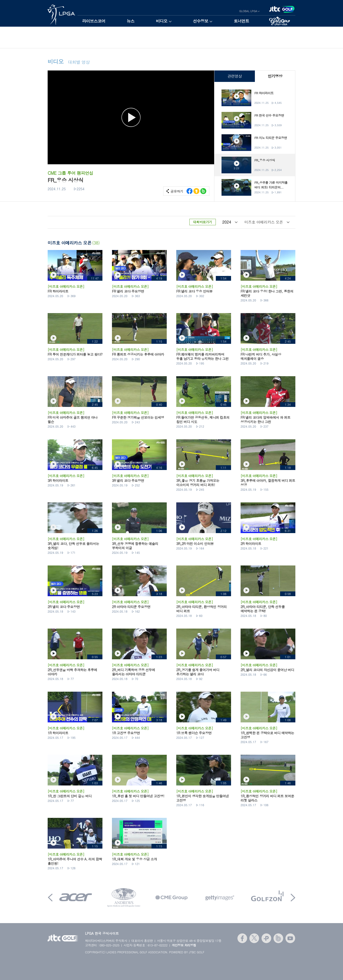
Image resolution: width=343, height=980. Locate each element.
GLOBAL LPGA (248, 11)
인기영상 (275, 76)
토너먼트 (241, 21)
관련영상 (235, 76)
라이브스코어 (94, 21)
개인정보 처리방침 (184, 945)
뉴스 (131, 21)
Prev (50, 897)
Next (293, 897)
